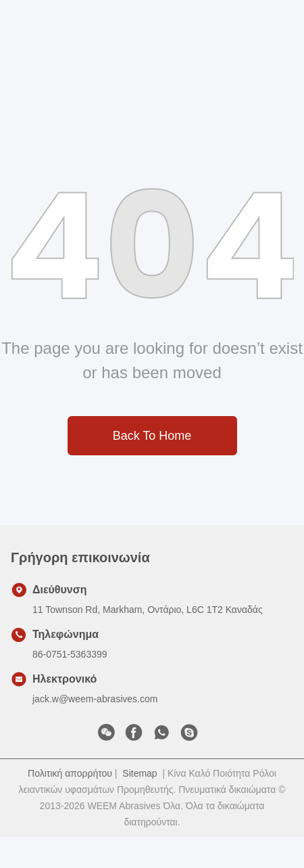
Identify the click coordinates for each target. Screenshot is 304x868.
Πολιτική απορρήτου (70, 773)
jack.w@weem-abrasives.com (95, 699)
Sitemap (140, 773)
